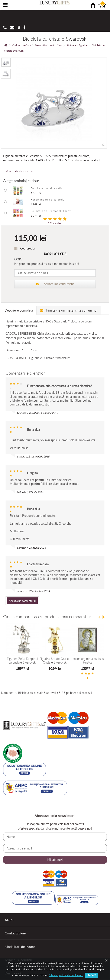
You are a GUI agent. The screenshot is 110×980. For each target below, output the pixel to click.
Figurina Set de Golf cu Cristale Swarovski (55, 660)
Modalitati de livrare (20, 947)
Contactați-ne (15, 933)
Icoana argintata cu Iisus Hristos (88, 660)
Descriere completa (19, 310)
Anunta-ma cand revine (55, 284)
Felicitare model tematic (47, 188)
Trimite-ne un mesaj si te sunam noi (69, 310)
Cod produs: (28, 248)
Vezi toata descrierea (19, 171)
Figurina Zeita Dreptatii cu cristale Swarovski (22, 660)
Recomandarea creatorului (48, 200)
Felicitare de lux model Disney (51, 211)
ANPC (9, 920)
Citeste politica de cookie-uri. (66, 975)
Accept (92, 975)
